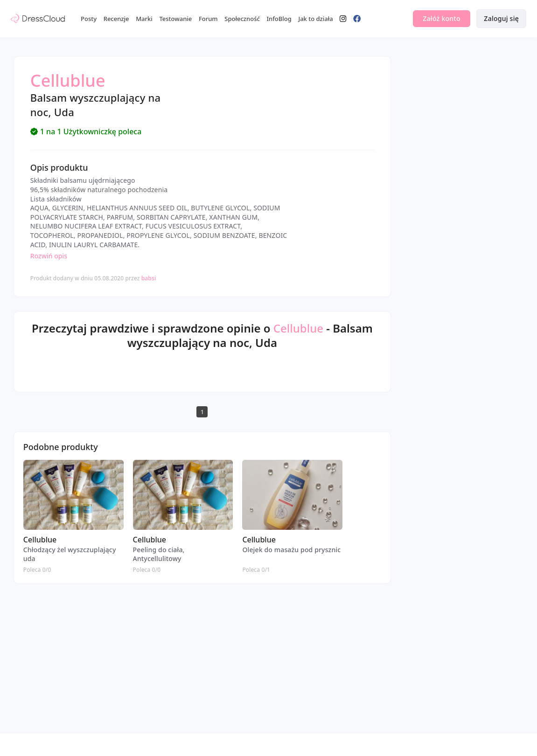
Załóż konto (441, 18)
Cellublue (298, 328)
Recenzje (116, 19)
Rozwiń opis (49, 256)
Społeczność (242, 19)
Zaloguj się (501, 18)
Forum (208, 19)
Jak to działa (315, 19)
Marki (144, 19)
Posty (89, 19)
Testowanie (175, 19)
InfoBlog (279, 19)
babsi (149, 278)
